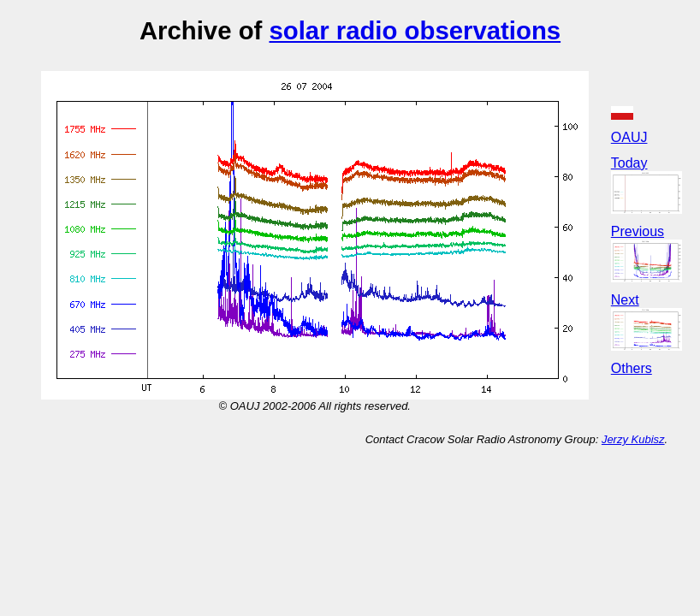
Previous (638, 231)
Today (629, 163)
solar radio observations (415, 30)
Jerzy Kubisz (633, 439)
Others (632, 368)
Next (625, 300)
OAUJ (629, 137)
